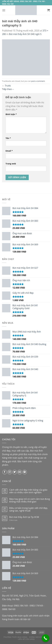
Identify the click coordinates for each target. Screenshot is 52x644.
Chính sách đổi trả (38, 637)
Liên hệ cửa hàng (26, 639)
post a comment (38, 81)
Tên (8, 138)
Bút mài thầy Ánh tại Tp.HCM (24, 517)
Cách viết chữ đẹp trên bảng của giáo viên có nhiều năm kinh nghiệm (28, 491)
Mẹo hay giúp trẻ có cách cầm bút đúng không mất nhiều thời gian (30, 500)
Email (9, 151)
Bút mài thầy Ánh (33, 454)
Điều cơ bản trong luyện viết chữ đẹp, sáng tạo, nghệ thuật (29, 509)
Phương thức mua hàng (15, 637)
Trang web (11, 164)
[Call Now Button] (45, 638)
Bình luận (11, 114)
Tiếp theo (8, 89)
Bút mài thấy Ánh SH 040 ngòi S (25, 34)
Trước (7, 86)
